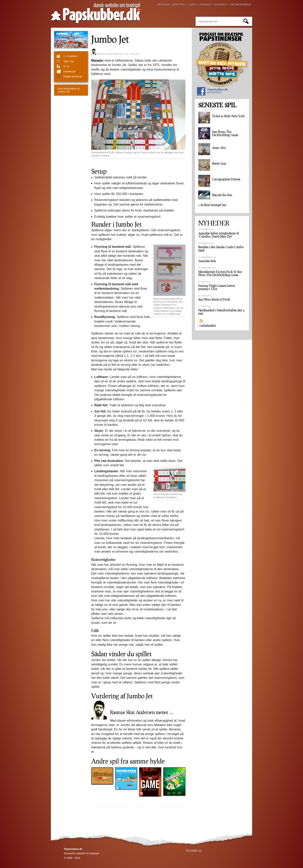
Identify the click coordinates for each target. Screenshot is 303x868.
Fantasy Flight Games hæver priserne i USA (217, 287)
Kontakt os (194, 851)
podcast (206, 5)
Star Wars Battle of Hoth (214, 299)
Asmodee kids (207, 261)
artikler (163, 5)
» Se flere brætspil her (212, 205)
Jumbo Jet (69, 90)
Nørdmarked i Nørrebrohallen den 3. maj (222, 312)
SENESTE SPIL (217, 105)
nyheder (221, 5)
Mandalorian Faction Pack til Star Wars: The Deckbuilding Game (220, 273)
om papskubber (241, 5)
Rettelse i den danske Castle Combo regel (221, 249)
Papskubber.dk (212, 92)
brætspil (179, 5)
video (193, 5)
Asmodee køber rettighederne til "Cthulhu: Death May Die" (219, 235)
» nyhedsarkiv (207, 326)
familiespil (69, 71)
